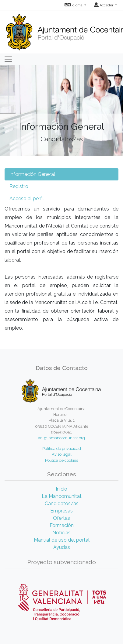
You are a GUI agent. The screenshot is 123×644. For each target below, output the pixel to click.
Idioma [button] (74, 5)
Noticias (61, 533)
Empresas (61, 511)
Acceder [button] (104, 5)
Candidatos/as (62, 504)
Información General (32, 174)
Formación (62, 525)
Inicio (61, 489)
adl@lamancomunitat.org (61, 438)
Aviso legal (62, 454)
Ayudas (62, 547)
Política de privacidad (62, 449)
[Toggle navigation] (8, 59)
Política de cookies (61, 460)
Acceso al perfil (27, 199)
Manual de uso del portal (62, 540)
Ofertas (61, 518)
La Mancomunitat (62, 496)
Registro (19, 186)
